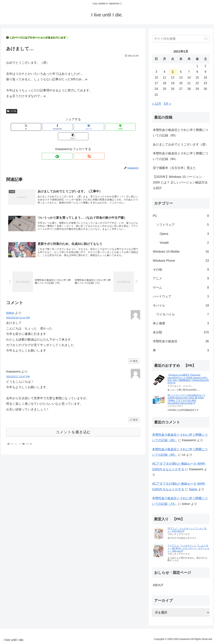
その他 (12, 111)
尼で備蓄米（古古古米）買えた (174, 168)
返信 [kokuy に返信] (134, 354)
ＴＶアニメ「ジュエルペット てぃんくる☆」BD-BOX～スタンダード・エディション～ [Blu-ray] (188, 548)
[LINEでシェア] (96, 127)
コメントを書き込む (73, 425)
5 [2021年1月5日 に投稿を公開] (173, 72)
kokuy (10, 306)
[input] (181, 39)
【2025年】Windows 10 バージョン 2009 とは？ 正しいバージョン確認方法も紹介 (180, 182)
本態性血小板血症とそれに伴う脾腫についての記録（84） (180, 156)
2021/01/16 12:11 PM (18, 311)
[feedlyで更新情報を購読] (69, 147)
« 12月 (157, 104)
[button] (118, 127)
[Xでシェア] (28, 127)
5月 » (167, 104)
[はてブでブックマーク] (73, 127)
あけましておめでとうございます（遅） (180, 144)
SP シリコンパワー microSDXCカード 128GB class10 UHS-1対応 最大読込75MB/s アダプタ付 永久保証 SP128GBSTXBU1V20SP (186, 399)
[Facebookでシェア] (51, 127)
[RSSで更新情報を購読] (77, 147)
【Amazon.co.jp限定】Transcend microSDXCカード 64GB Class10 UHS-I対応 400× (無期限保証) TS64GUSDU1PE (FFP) (188, 379)
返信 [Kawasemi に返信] (134, 413)
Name (193, 489)
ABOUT (158, 585)
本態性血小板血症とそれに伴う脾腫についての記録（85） (180, 133)
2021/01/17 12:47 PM (18, 369)
